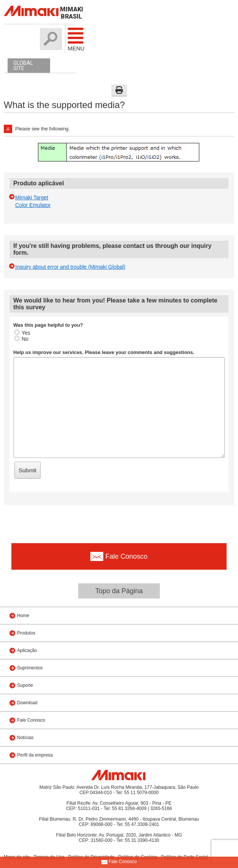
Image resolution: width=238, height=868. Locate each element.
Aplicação (27, 650)
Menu (72, 39)
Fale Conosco (31, 720)
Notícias (25, 738)
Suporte (25, 685)
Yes (22, 333)
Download (27, 703)
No (21, 339)
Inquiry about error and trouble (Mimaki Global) (70, 267)
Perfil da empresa (35, 755)
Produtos (26, 633)
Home (23, 616)
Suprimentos (30, 668)
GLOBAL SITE (23, 66)
